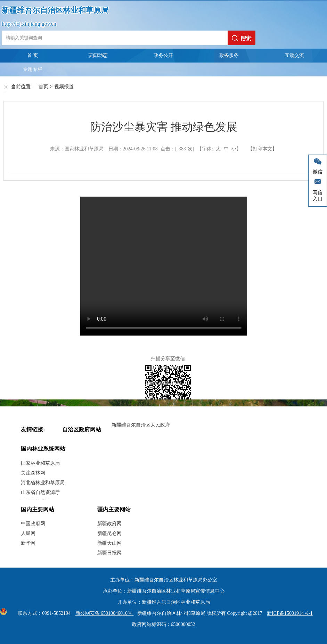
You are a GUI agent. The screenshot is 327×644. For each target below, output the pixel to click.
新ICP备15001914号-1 (290, 613)
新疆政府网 (109, 524)
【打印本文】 (262, 149)
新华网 (28, 543)
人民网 (28, 533)
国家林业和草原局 (40, 463)
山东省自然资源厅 (40, 492)
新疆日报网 (109, 553)
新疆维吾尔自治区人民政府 (141, 425)
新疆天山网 (109, 543)
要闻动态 (98, 55)
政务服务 (229, 55)
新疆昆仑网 (109, 533)
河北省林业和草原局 (43, 483)
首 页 (33, 55)
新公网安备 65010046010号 (103, 613)
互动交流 (294, 55)
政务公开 (163, 55)
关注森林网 (33, 473)
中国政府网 (33, 524)
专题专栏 (33, 69)
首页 (43, 87)
